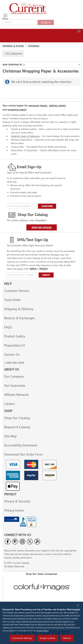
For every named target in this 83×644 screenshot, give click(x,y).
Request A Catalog (17, 427)
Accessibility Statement (21, 445)
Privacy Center (14, 510)
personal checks (38, 105)
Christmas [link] (34, 46)
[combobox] (20, 22)
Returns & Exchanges (19, 318)
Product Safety (15, 336)
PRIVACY (44, 269)
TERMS (33, 269)
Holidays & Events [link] (13, 46)
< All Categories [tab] (13, 53)
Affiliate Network (16, 395)
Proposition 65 (15, 345)
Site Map (11, 436)
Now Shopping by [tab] (12, 65)
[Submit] (46, 275)
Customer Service (17, 291)
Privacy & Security (17, 501)
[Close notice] (78, 605)
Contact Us (12, 354)
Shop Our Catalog (42, 227)
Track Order (12, 300)
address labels (57, 105)
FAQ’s (8, 327)
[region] (41, 623)
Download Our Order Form (23, 454)
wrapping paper (17, 109)
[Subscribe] (47, 206)
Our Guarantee (15, 386)
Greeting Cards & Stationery (25, 136)
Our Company (14, 376)
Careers (9, 404)
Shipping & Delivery (19, 309)
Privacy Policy (43, 631)
